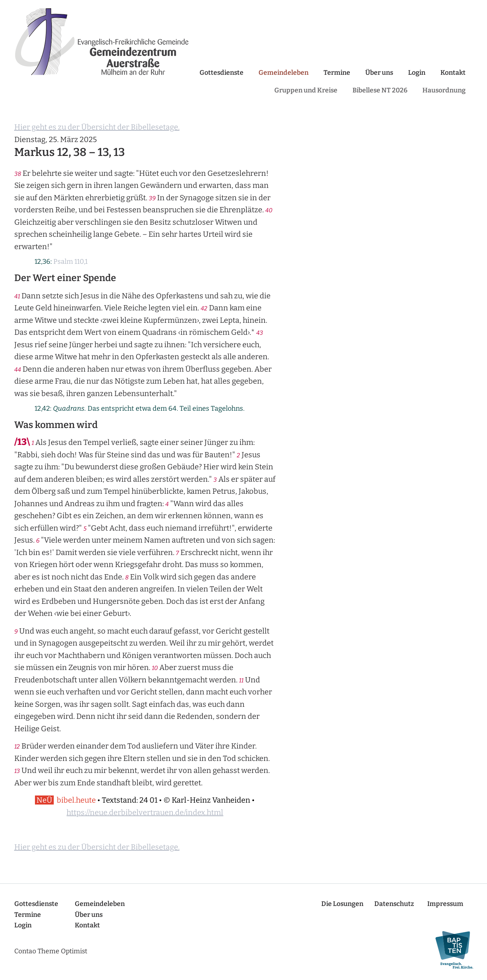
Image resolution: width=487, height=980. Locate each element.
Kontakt (453, 73)
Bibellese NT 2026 (380, 90)
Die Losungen (342, 904)
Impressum (445, 904)
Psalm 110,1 (70, 262)
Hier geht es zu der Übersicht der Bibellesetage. (97, 127)
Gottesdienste (222, 73)
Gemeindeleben (284, 73)
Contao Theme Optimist (51, 951)
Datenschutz (394, 904)
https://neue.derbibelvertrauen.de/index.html (145, 812)
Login (417, 73)
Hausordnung (444, 90)
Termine (337, 73)
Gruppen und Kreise (306, 90)
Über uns (379, 73)
